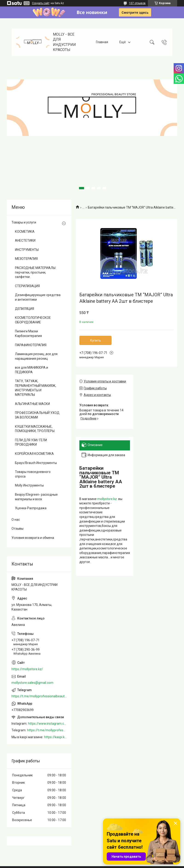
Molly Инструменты (29, 485)
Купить (96, 340)
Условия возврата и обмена (33, 538)
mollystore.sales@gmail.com (32, 683)
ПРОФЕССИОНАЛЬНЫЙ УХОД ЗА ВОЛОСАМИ (37, 415)
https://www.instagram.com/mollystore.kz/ (47, 724)
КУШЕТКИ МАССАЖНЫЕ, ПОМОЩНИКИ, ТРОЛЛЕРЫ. (35, 429)
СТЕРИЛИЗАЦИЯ (27, 286)
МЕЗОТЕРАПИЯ (26, 259)
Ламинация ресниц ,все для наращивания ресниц (36, 356)
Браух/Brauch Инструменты (36, 463)
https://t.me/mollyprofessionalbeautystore (39, 696)
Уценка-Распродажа (31, 508)
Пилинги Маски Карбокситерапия (28, 334)
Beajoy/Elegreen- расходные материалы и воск (36, 497)
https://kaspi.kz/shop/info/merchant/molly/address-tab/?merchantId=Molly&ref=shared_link (55, 737)
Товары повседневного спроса (33, 474)
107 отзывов (137, 3)
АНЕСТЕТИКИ (25, 240)
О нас (16, 520)
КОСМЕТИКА (25, 232)
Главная (102, 42)
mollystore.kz (107, 499)
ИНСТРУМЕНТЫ (27, 250)
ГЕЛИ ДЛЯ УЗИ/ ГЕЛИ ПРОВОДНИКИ (31, 442)
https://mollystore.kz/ (27, 669)
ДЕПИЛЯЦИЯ (24, 309)
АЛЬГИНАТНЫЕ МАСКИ (32, 404)
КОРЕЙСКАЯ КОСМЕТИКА (34, 454)
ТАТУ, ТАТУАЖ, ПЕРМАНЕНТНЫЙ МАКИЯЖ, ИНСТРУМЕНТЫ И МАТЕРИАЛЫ (36, 388)
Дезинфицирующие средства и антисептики (38, 297)
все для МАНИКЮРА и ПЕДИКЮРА (32, 370)
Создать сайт (41, 3)
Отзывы (17, 529)
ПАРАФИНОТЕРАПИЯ (31, 345)
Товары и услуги (24, 222)
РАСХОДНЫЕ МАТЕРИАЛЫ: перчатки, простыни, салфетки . (36, 272)
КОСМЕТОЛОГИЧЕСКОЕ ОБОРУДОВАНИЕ (33, 320)
